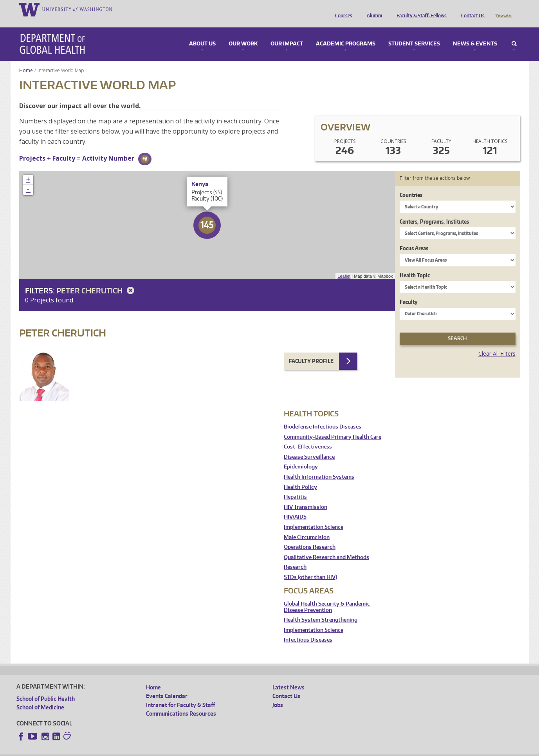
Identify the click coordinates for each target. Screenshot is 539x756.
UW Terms (152, 750)
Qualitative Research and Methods (326, 546)
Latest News (288, 676)
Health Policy (300, 476)
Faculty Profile (311, 350)
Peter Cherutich (97, 279)
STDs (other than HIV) (310, 566)
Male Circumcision (307, 526)
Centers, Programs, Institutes (434, 211)
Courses (342, 9)
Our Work (243, 33)
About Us (202, 33)
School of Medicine (40, 696)
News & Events (475, 33)
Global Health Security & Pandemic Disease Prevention (327, 596)
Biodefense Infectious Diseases (323, 416)
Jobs (278, 694)
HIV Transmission (306, 496)
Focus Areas (414, 237)
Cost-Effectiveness (308, 436)
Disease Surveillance (309, 446)
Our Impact (287, 33)
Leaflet (344, 265)
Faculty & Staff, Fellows (420, 9)
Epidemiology (301, 456)
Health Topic (415, 264)
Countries (411, 184)
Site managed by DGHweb (198, 750)
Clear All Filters (497, 343)
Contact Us (471, 9)
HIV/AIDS (295, 506)
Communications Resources (181, 703)
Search (514, 33)
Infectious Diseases (308, 629)
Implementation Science (314, 516)
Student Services (414, 33)
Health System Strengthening (321, 609)
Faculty (409, 291)
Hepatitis (295, 486)
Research (295, 556)
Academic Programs (346, 33)
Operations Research (310, 536)
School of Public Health (46, 688)
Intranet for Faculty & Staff (180, 694)
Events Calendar (167, 685)
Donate (503, 9)
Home (26, 59)
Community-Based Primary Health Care (333, 426)
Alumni (372, 9)
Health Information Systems (319, 466)
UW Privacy (120, 750)
